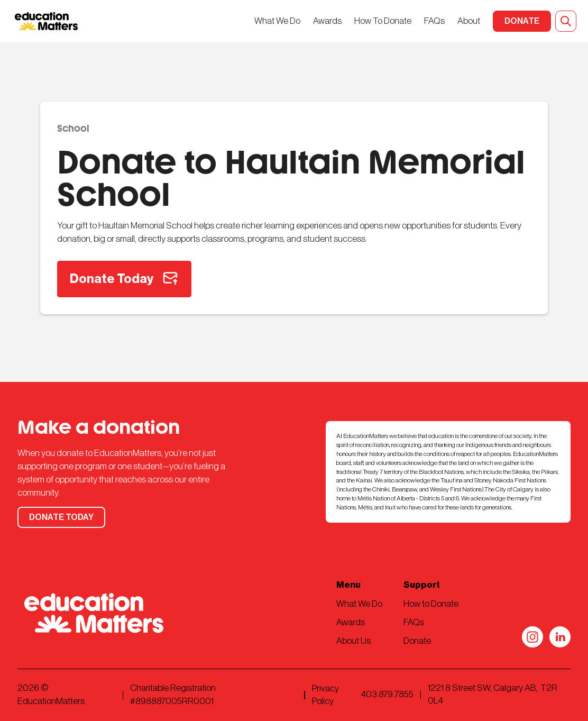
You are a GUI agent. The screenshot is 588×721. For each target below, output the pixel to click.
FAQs (434, 21)
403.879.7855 (387, 694)
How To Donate (383, 21)
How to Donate (431, 604)
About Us (353, 641)
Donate (417, 641)
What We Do (277, 21)
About (469, 21)
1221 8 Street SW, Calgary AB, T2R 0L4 (493, 694)
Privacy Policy (325, 695)
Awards (327, 21)
